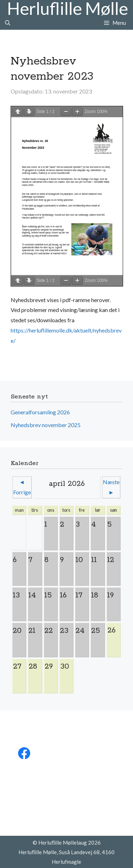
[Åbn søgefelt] (8, 23)
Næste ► (111, 487)
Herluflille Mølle (68, 8)
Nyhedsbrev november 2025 (46, 425)
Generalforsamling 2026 (40, 412)
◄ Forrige (22, 487)
